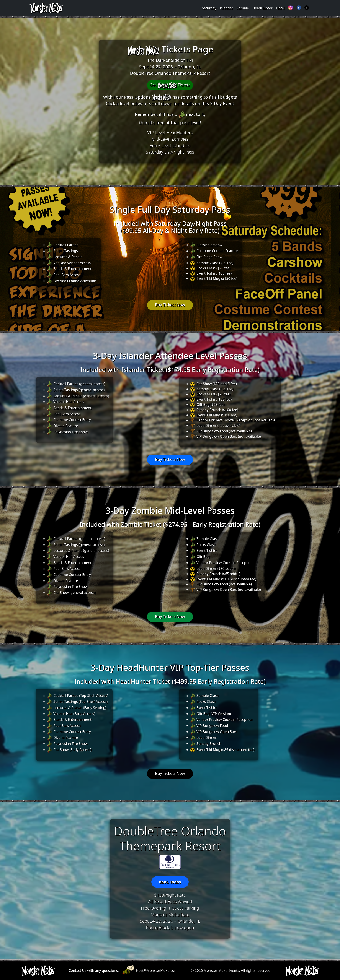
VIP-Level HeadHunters (170, 132)
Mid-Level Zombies (170, 139)
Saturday (209, 8)
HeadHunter (262, 8)
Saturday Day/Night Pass (170, 152)
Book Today (170, 882)
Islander (227, 8)
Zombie (243, 8)
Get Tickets (170, 85)
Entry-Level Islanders (170, 145)
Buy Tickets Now (170, 305)
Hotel (280, 8)
